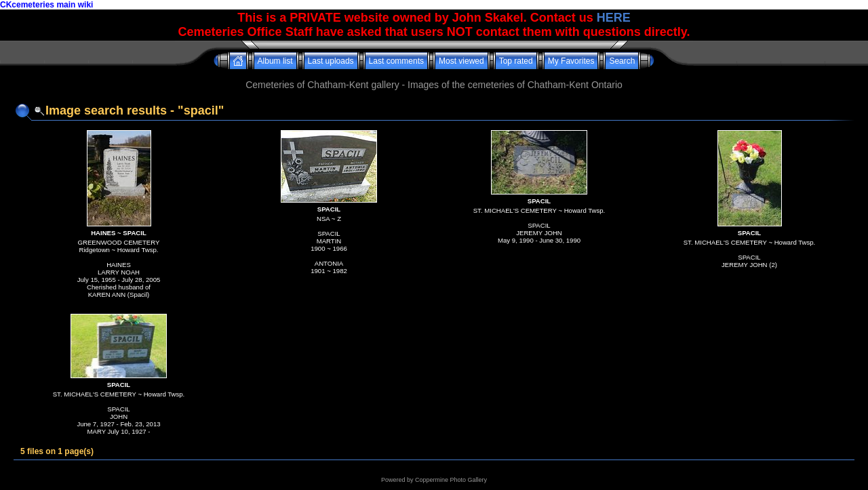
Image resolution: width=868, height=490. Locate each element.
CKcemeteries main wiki (46, 5)
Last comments (396, 61)
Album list (275, 61)
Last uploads (331, 61)
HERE (614, 18)
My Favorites (571, 61)
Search (622, 61)
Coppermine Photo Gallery (451, 480)
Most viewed (461, 61)
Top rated (516, 61)
